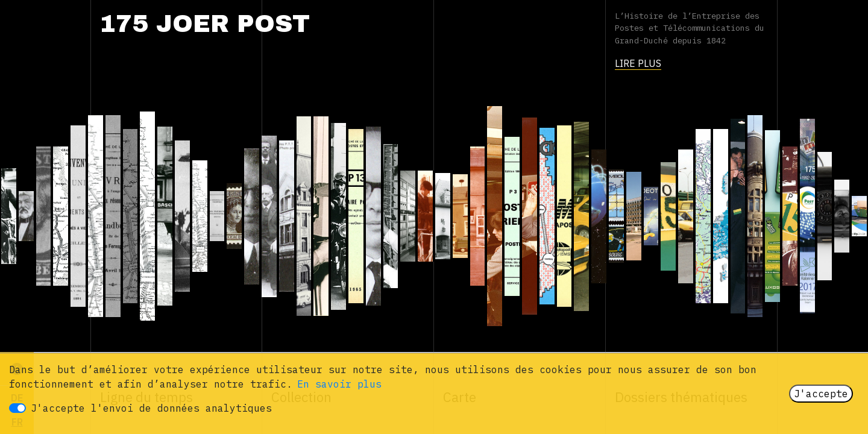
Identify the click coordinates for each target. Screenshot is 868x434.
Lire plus (638, 63)
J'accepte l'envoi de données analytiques (151, 408)
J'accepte (821, 394)
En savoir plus (339, 384)
